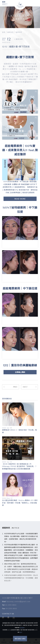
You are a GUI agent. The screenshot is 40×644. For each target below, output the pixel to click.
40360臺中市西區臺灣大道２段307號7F (17, 599)
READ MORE (20, 199)
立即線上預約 (20, 372)
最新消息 (10, 32)
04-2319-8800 (11, 606)
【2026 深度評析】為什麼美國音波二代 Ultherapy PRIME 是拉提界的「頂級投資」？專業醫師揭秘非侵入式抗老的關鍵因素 (19, 466)
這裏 (21, 632)
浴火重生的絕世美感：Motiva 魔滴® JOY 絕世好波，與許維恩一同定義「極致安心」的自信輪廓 (20, 503)
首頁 (4, 32)
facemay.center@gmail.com (18, 602)
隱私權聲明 (22, 628)
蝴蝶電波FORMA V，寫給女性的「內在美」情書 (19, 431)
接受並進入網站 (20, 639)
